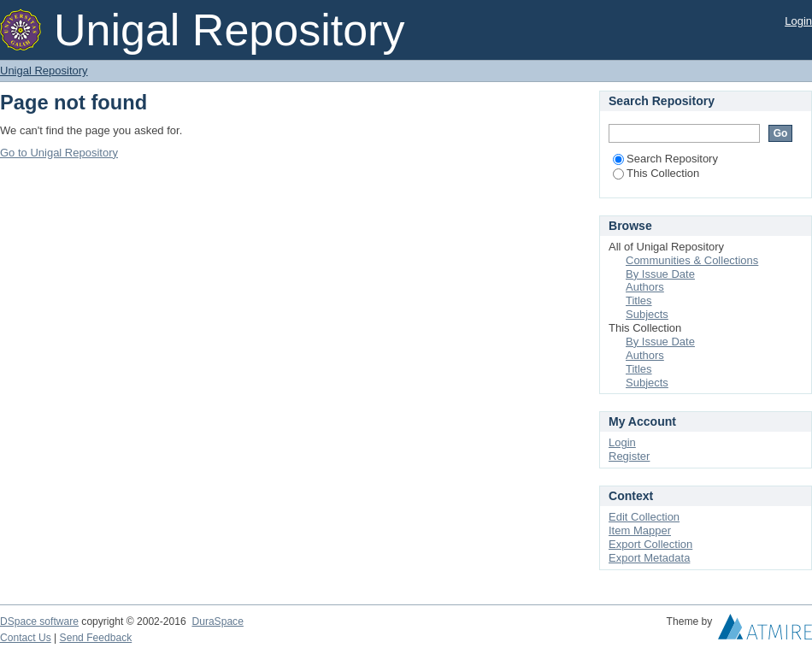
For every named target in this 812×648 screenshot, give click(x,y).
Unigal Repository (44, 71)
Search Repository (665, 159)
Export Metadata (649, 558)
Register (629, 456)
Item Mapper (640, 530)
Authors (645, 287)
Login (798, 21)
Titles (639, 300)
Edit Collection (644, 517)
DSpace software (39, 621)
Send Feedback (96, 638)
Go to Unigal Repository (59, 153)
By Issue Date (660, 274)
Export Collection (650, 544)
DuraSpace (217, 621)
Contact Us (26, 638)
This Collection (656, 173)
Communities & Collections (692, 260)
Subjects (647, 314)
